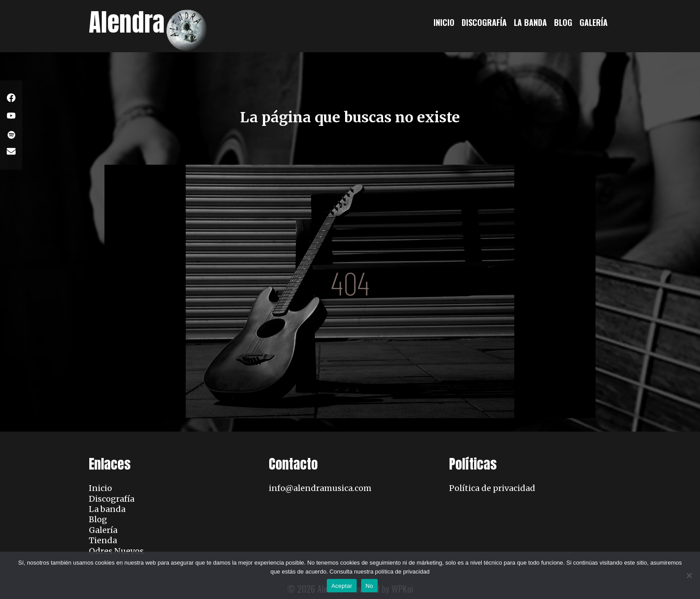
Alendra (127, 22)
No (369, 586)
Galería (594, 22)
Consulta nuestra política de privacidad (379, 572)
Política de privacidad (492, 488)
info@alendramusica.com (320, 488)
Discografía (484, 22)
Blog (563, 22)
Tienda (103, 540)
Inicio (444, 22)
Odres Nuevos (116, 551)
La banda (530, 22)
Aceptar (342, 586)
